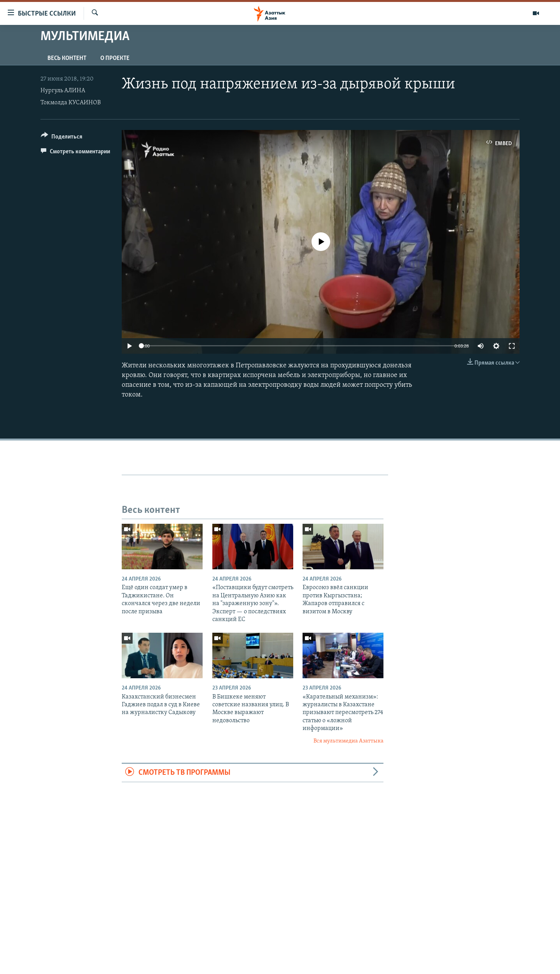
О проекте (115, 58)
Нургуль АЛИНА (63, 91)
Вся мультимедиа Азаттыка (348, 741)
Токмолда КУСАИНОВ (71, 103)
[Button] (62, 138)
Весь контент (67, 58)
